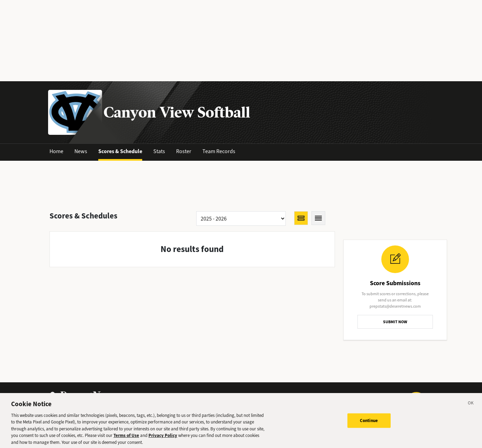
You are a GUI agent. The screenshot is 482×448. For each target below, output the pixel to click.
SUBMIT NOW (395, 322)
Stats (159, 151)
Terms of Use (126, 437)
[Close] (471, 406)
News (81, 151)
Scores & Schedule (120, 151)
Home (56, 151)
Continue (369, 422)
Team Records (219, 151)
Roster (184, 151)
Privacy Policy (163, 437)
